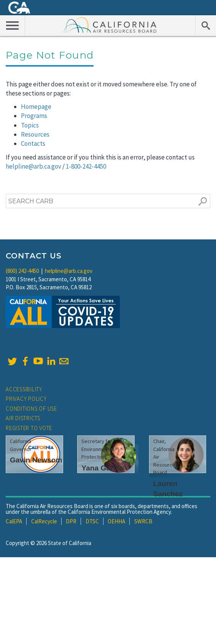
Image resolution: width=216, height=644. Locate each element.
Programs (34, 116)
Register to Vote (29, 428)
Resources (35, 134)
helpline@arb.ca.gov (33, 166)
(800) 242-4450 (22, 271)
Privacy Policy (26, 399)
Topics (30, 125)
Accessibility (24, 389)
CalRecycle (44, 521)
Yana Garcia (102, 468)
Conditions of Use (31, 409)
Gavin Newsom (36, 460)
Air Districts (23, 418)
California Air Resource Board (110, 25)
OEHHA (116, 521)
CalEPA (14, 521)
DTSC (92, 521)
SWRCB (143, 521)
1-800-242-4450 (86, 166)
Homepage (36, 107)
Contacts (33, 143)
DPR (71, 521)
